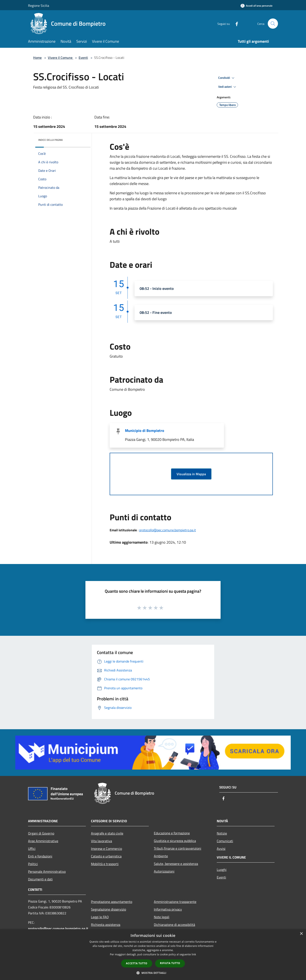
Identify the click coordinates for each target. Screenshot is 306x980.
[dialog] (153, 955)
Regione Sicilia (39, 6)
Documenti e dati (40, 879)
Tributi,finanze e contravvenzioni (178, 848)
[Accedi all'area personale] (256, 6)
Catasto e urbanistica (106, 856)
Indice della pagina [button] (50, 140)
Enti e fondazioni (40, 856)
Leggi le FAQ (100, 917)
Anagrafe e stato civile (107, 833)
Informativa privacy (168, 909)
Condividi (227, 78)
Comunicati (225, 841)
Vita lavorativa (101, 841)
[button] (153, 973)
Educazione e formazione (172, 833)
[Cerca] (273, 24)
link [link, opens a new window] (194, 954)
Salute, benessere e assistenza (176, 864)
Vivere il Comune (61, 58)
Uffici (32, 849)
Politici (33, 864)
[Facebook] (235, 23)
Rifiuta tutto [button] (170, 963)
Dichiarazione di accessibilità (174, 925)
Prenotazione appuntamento (112, 902)
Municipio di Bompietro (145, 431)
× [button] (301, 934)
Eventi (83, 58)
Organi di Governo (41, 833)
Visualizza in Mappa (191, 474)
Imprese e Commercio (106, 849)
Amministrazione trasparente (175, 902)
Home (37, 58)
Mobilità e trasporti (105, 864)
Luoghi (222, 870)
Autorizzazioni (164, 871)
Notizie (222, 833)
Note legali (162, 917)
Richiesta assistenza (106, 925)
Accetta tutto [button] (137, 963)
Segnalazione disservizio (108, 909)
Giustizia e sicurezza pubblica (175, 841)
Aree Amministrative (43, 841)
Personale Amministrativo (47, 871)
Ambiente (161, 856)
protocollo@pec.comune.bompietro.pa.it (168, 530)
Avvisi (221, 849)
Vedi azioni (228, 87)
